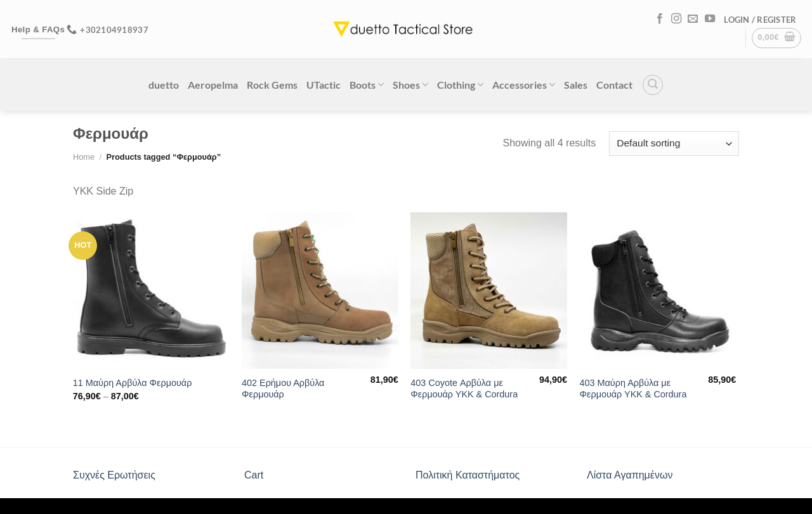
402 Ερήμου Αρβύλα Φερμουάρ (283, 389)
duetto (164, 85)
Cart (254, 475)
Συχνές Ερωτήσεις (114, 475)
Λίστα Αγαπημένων (630, 475)
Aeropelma (213, 85)
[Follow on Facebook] (660, 19)
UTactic (324, 85)
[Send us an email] (693, 19)
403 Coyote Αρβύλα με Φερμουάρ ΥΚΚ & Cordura (464, 389)
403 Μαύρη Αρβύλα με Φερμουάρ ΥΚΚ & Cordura (633, 389)
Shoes (410, 85)
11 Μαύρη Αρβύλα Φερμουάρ (133, 383)
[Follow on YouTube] (710, 19)
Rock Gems (272, 85)
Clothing (460, 85)
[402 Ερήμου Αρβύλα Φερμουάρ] (320, 291)
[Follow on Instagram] (676, 19)
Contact (614, 85)
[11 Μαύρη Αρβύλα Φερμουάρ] (151, 291)
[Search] (653, 85)
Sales (576, 85)
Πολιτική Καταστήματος (468, 475)
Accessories (524, 85)
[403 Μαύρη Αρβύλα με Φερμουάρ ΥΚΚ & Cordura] (658, 291)
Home (84, 157)
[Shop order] (674, 144)
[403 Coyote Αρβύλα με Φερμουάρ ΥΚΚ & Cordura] (489, 291)
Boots (367, 85)
